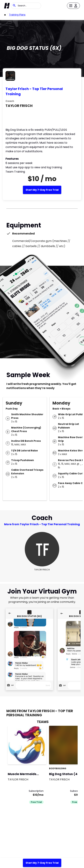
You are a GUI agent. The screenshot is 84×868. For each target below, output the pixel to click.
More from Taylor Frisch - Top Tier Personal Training (42, 524)
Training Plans (17, 15)
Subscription (36, 791)
